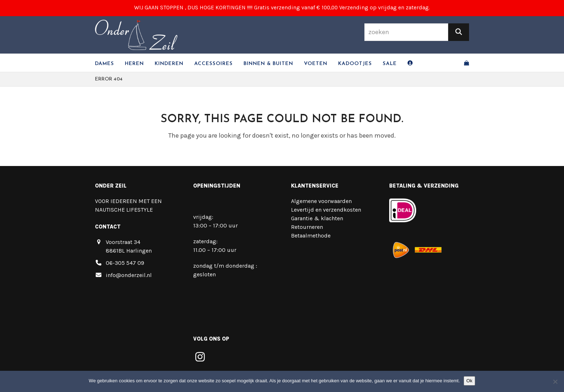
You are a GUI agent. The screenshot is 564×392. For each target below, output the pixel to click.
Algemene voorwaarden (321, 201)
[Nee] (555, 382)
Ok (470, 381)
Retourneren (307, 227)
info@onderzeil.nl (129, 275)
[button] (467, 63)
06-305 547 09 (125, 263)
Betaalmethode (311, 236)
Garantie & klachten (317, 218)
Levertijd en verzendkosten (326, 210)
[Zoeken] (459, 32)
